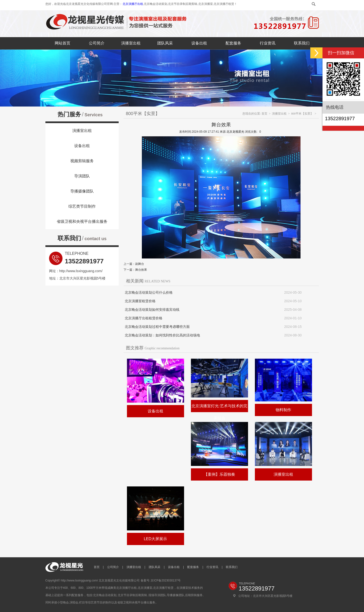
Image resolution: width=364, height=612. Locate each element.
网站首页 (62, 43)
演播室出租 (131, 43)
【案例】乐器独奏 (219, 474)
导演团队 (82, 176)
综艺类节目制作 (82, 206)
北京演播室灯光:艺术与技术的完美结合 (219, 412)
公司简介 (97, 43)
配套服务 (233, 43)
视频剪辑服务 (82, 161)
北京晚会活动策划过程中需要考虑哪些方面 (157, 327)
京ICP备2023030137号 (166, 580)
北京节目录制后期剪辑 (132, 595)
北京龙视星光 (235, 132)
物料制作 (283, 410)
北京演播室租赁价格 (140, 301)
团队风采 (165, 43)
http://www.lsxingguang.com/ (81, 271)
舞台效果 (141, 270)
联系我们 (302, 43)
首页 (264, 114)
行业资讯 (268, 43)
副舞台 (140, 264)
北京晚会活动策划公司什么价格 (149, 292)
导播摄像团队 (82, 191)
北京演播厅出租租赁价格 (144, 318)
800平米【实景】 (302, 114)
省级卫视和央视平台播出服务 (82, 221)
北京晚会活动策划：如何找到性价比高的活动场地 (162, 335)
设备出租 (199, 43)
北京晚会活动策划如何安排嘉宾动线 (152, 310)
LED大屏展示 (155, 539)
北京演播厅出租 (133, 4)
